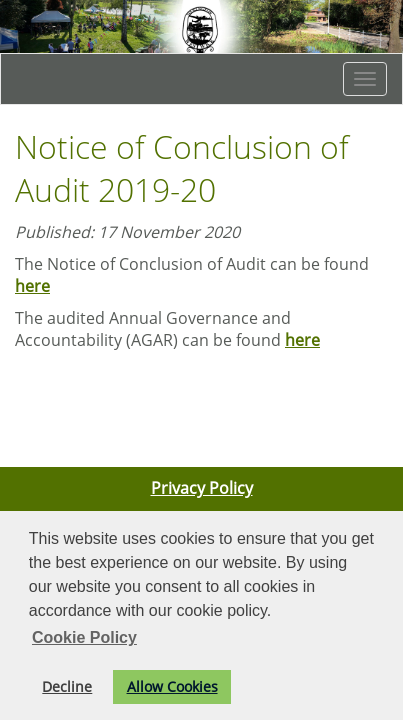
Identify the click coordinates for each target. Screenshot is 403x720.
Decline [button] (67, 686)
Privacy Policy (202, 488)
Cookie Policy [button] (84, 637)
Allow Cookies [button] (172, 686)
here (32, 286)
